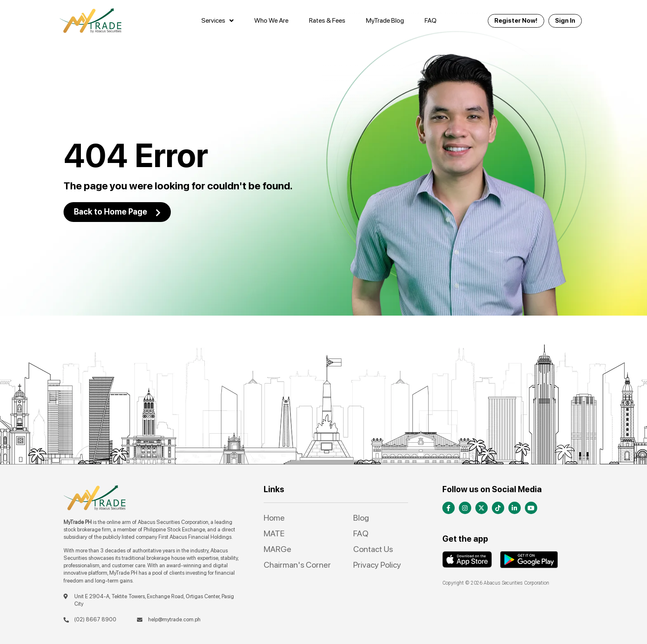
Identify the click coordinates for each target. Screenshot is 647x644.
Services (217, 21)
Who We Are (271, 20)
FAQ (431, 20)
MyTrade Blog (385, 20)
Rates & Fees (327, 20)
